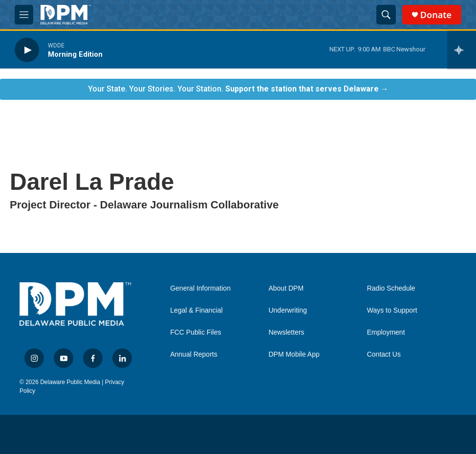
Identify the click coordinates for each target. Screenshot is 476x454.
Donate (436, 15)
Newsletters (286, 332)
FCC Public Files (195, 332)
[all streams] (462, 50)
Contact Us (384, 354)
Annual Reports (194, 354)
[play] (27, 50)
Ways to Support (392, 310)
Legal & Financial (196, 310)
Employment (386, 332)
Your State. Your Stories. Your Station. (238, 89)
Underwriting (288, 310)
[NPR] (31, 435)
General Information (200, 288)
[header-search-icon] (386, 15)
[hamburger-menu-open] (24, 15)
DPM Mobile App (294, 354)
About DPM (286, 288)
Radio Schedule (391, 288)
